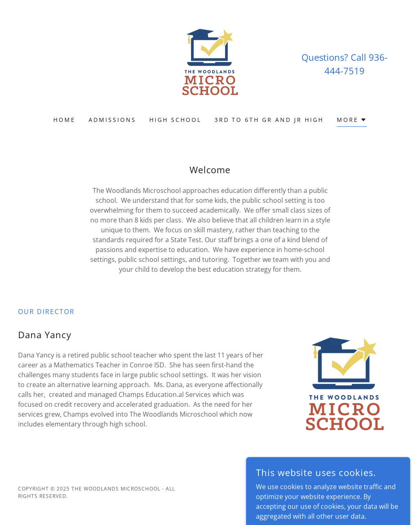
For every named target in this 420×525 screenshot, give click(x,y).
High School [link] (175, 120)
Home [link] (64, 120)
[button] (352, 121)
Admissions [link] (112, 120)
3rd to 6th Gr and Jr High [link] (269, 120)
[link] (210, 63)
